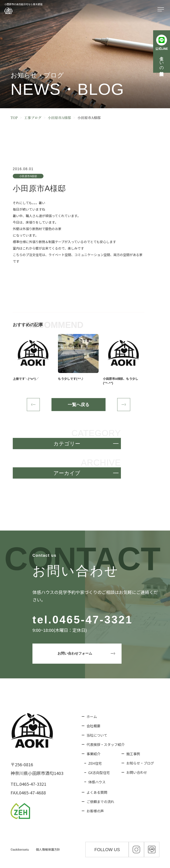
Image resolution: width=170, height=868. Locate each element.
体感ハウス (97, 782)
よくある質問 (97, 792)
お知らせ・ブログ (140, 763)
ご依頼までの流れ (100, 802)
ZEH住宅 (95, 763)
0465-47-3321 (92, 620)
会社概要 (93, 726)
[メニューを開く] (162, 10)
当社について (97, 735)
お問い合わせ (137, 772)
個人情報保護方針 (48, 849)
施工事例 (133, 754)
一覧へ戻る (79, 405)
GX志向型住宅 (99, 773)
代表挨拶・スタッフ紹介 (106, 744)
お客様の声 (95, 811)
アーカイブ (67, 473)
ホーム (92, 716)
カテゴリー (67, 444)
